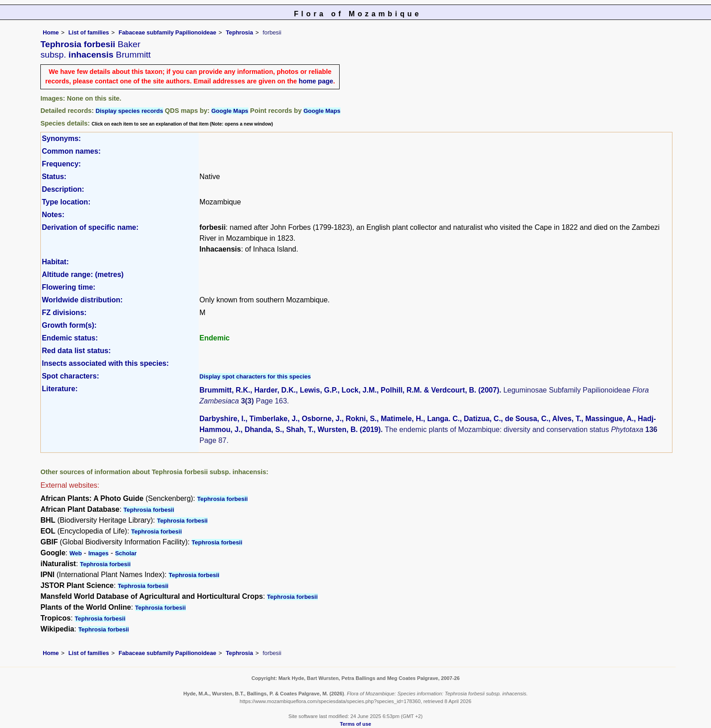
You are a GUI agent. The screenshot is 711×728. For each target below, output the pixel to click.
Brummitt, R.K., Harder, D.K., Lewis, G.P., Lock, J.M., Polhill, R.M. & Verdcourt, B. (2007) (349, 390)
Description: (63, 189)
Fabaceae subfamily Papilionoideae (167, 32)
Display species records (129, 111)
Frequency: (61, 164)
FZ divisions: (64, 313)
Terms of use (356, 724)
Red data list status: (76, 351)
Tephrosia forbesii (223, 499)
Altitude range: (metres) (83, 274)
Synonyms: (61, 138)
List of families (89, 32)
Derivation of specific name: (90, 227)
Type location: (66, 202)
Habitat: (55, 262)
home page (316, 81)
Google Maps (230, 111)
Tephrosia (239, 32)
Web (75, 553)
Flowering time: (68, 287)
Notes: (53, 215)
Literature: (60, 389)
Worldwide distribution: (82, 300)
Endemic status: (70, 338)
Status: (54, 177)
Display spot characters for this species (255, 376)
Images (99, 553)
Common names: (71, 151)
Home (51, 32)
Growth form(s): (69, 325)
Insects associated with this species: (105, 363)
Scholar (126, 553)
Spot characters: (70, 376)
